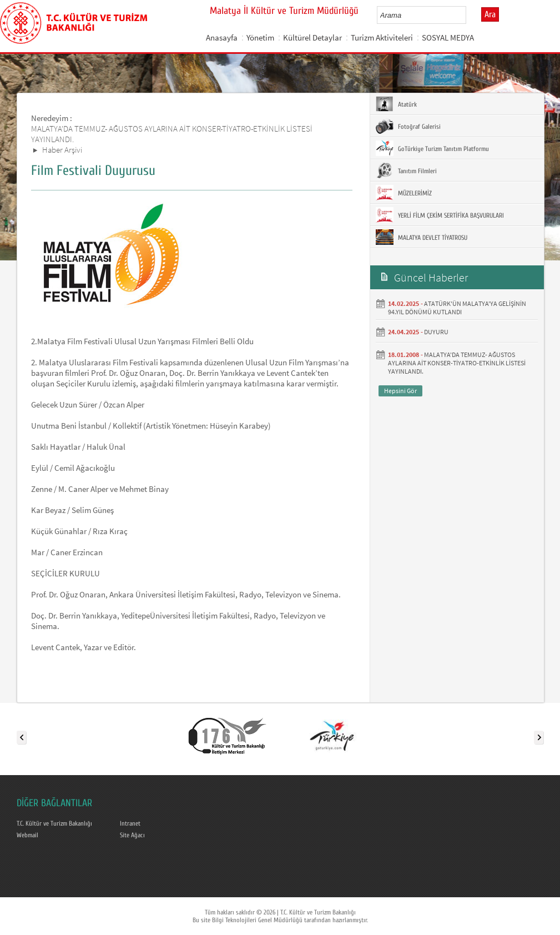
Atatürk (396, 104)
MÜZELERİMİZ (404, 193)
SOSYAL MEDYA (448, 37)
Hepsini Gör (400, 391)
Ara (490, 14)
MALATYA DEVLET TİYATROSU (422, 237)
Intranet (130, 823)
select (469, 15)
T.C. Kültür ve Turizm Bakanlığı (54, 823)
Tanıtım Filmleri (406, 170)
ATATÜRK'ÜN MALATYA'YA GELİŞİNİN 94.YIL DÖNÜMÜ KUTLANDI (457, 308)
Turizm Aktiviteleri (382, 37)
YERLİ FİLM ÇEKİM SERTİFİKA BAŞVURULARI (440, 215)
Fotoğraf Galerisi (408, 126)
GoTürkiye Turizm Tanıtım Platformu (432, 148)
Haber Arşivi (62, 150)
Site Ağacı (132, 835)
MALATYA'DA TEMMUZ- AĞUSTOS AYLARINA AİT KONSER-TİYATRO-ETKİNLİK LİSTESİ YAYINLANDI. (457, 363)
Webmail (27, 835)
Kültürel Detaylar (312, 37)
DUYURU (436, 332)
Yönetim (260, 37)
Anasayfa (222, 37)
